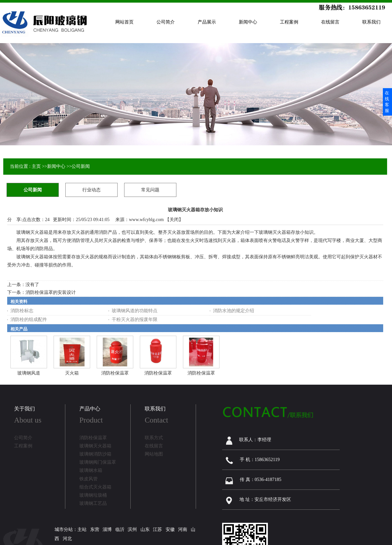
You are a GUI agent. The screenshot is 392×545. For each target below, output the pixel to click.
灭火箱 (72, 373)
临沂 (120, 529)
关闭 (174, 220)
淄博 (107, 529)
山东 (145, 529)
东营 (95, 529)
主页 (36, 166)
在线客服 (387, 102)
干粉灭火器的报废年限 (135, 320)
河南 (183, 529)
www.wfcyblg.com (146, 220)
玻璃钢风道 (29, 373)
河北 (67, 539)
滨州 (132, 529)
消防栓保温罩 (115, 373)
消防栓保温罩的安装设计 (51, 292)
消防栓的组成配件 (29, 320)
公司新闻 (81, 166)
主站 (82, 529)
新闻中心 (56, 166)
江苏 (157, 529)
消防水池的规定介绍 (234, 311)
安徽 (170, 529)
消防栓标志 (22, 311)
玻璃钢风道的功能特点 (135, 311)
